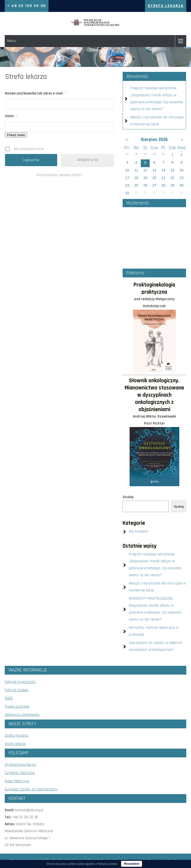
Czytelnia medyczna (20, 773)
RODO (9, 698)
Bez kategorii (138, 531)
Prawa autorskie (17, 706)
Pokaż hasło (16, 135)
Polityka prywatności (20, 682)
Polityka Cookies (17, 690)
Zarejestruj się (88, 160)
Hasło (11, 116)
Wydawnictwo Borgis (20, 765)
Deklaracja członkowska (22, 715)
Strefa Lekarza (166, 6)
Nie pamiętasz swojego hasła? (59, 175)
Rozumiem (132, 864)
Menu (12, 41)
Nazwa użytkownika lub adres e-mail (36, 93)
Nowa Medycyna (17, 781)
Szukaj (128, 497)
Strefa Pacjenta (17, 736)
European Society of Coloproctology (31, 789)
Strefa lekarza (15, 744)
